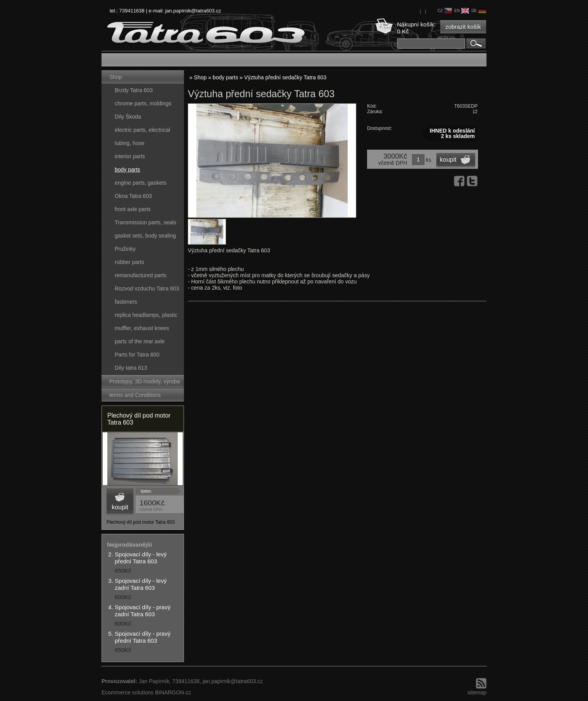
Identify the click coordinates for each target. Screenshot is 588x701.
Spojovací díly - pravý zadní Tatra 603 (143, 611)
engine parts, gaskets (141, 183)
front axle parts (133, 209)
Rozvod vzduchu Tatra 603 (147, 288)
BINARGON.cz (173, 692)
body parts (127, 170)
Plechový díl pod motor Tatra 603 (139, 419)
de (479, 11)
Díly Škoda (128, 117)
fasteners (126, 302)
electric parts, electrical (142, 130)
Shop (116, 77)
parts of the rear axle (140, 341)
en (462, 11)
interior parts (130, 156)
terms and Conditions (135, 395)
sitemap (477, 692)
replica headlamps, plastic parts (146, 317)
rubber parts (129, 262)
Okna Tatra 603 (133, 196)
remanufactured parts (141, 275)
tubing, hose (129, 143)
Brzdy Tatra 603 (134, 90)
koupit (120, 507)
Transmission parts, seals (145, 222)
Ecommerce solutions (128, 692)
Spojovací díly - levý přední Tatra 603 (141, 558)
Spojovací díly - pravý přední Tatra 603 (143, 637)
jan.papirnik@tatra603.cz (193, 11)
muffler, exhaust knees (142, 328)
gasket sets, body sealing (145, 236)
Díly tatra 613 (131, 368)
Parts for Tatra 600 (137, 355)
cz (445, 11)
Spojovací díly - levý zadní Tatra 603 (141, 584)
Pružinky (125, 249)
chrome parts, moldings (143, 103)
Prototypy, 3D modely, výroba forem (145, 383)
